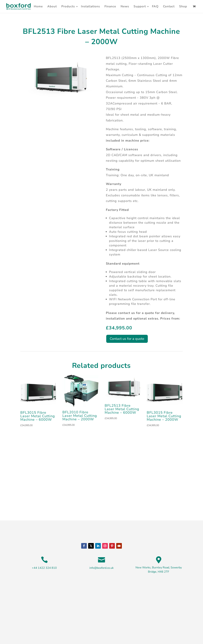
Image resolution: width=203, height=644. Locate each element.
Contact (169, 6)
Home (38, 6)
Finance (110, 6)
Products (68, 6)
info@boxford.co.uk (101, 568)
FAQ (155, 6)
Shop (183, 6)
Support (140, 6)
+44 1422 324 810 (44, 568)
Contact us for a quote (127, 339)
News (125, 6)
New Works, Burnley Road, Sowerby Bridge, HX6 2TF (159, 570)
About (52, 6)
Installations (90, 6)
